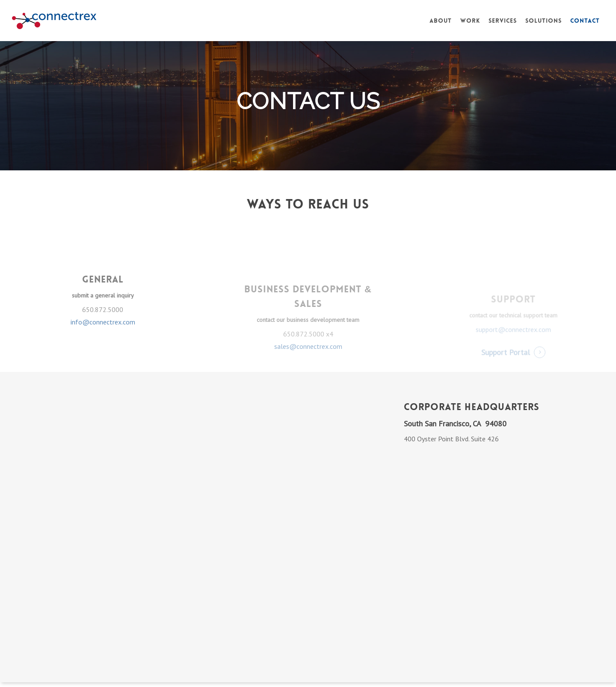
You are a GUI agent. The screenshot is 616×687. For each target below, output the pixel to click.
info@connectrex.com (103, 339)
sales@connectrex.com (308, 363)
